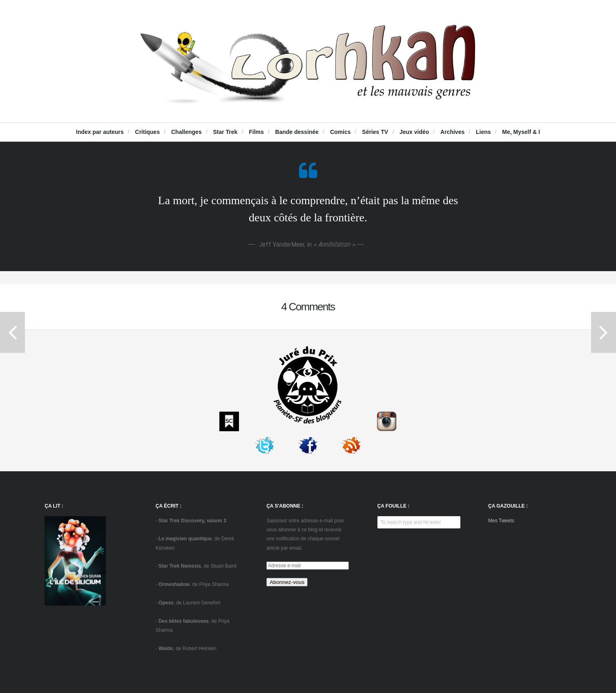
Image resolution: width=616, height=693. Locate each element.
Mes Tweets (501, 521)
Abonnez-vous (287, 582)
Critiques (148, 132)
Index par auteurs (100, 132)
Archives (452, 132)
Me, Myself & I (521, 132)
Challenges (186, 132)
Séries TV (375, 132)
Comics (340, 132)
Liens (483, 132)
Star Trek (225, 132)
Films (256, 132)
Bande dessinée (297, 132)
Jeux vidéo (414, 132)
